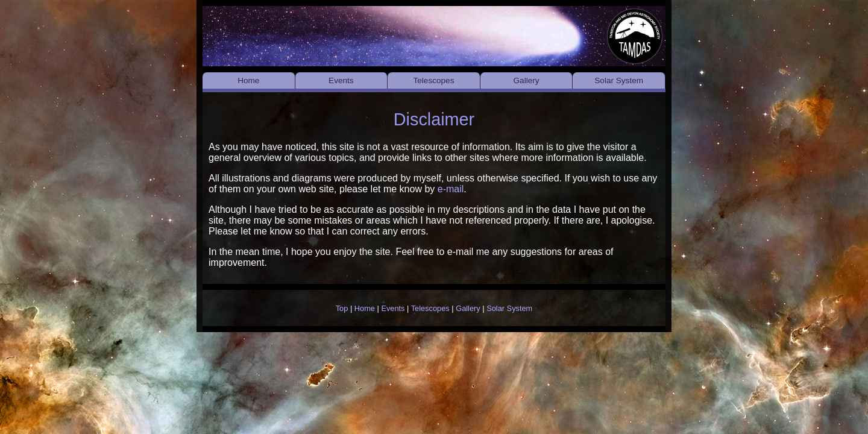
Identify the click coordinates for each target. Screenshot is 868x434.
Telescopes (433, 80)
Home (248, 80)
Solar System (619, 80)
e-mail (451, 189)
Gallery (527, 80)
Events (341, 80)
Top (342, 308)
